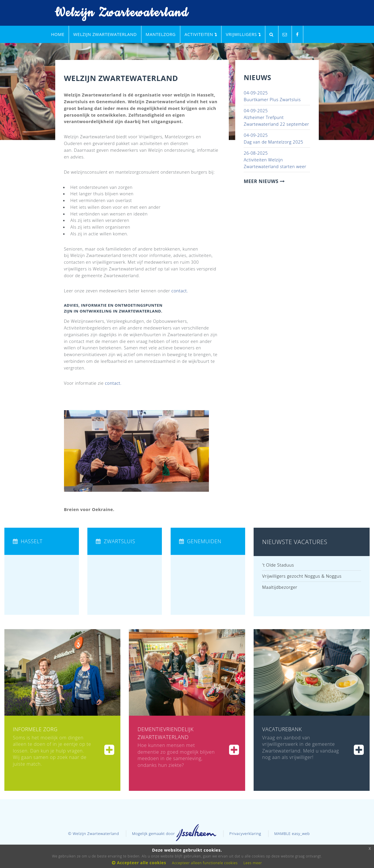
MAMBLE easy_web (292, 834)
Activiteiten (201, 34)
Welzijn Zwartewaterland (118, 13)
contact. (180, 291)
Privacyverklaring (245, 834)
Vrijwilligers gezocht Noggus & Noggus (302, 576)
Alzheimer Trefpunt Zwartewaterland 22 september (276, 117)
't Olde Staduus (278, 565)
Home (58, 34)
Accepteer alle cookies (139, 863)
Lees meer (253, 863)
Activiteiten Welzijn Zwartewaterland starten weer (275, 159)
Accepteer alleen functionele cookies (205, 863)
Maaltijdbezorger (280, 587)
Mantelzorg (161, 34)
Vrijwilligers (243, 34)
